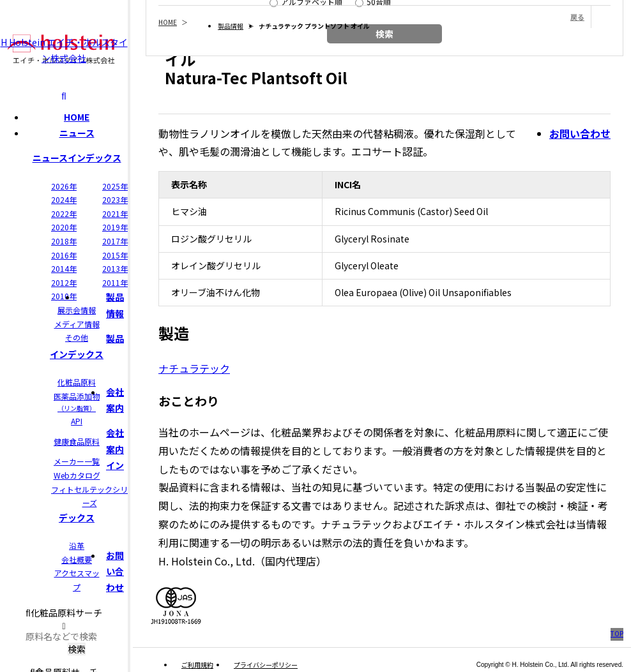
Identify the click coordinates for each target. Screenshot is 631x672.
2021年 (115, 213)
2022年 (64, 213)
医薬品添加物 (77, 402)
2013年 (115, 268)
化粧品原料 (77, 382)
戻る (577, 17)
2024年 (64, 199)
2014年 (64, 268)
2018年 (64, 241)
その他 (77, 337)
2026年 (64, 186)
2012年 (64, 282)
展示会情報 (77, 310)
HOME (77, 117)
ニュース (77, 133)
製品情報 (231, 26)
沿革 (77, 545)
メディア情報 (77, 324)
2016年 (64, 255)
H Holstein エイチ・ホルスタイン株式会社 (64, 50)
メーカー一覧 (77, 461)
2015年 (115, 255)
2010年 (64, 296)
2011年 (115, 282)
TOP (617, 633)
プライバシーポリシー (266, 665)
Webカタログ (77, 475)
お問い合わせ (115, 571)
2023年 (115, 199)
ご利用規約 (197, 665)
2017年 (115, 241)
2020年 (64, 227)
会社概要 (77, 559)
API (77, 421)
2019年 (115, 227)
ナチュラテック (194, 368)
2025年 (115, 186)
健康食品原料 (77, 441)
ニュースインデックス (77, 158)
